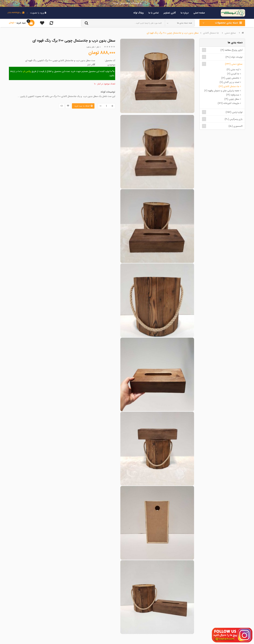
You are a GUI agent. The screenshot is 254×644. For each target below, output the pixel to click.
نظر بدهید (90, 47)
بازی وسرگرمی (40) (234, 119)
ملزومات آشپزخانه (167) (228, 103)
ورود (42, 13)
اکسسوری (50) (236, 126)
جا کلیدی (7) (233, 74)
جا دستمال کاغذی (211, 33)
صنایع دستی (230, 33)
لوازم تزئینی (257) (234, 112)
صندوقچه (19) (233, 95)
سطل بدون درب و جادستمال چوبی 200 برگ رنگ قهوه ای (173, 33)
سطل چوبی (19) (232, 99)
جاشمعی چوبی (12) (230, 78)
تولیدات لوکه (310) (234, 57)
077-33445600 (16, 13)
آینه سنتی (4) (233, 70)
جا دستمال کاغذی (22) (229, 86)
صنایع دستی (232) (234, 64)
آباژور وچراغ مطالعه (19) (231, 50)
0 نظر (99, 47)
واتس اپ (27, 71)
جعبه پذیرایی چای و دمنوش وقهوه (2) (222, 91)
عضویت (34, 13)
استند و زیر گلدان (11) (229, 82)
